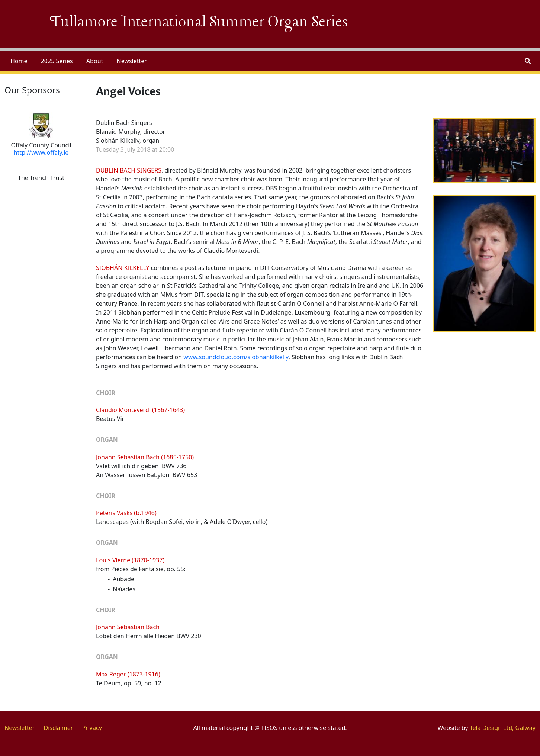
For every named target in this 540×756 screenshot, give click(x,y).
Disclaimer (58, 728)
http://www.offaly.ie (41, 152)
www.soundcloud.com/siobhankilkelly (236, 357)
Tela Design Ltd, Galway (503, 728)
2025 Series (57, 61)
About (95, 61)
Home (19, 61)
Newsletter (131, 61)
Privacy (92, 728)
